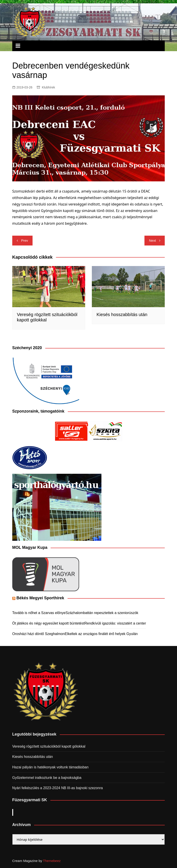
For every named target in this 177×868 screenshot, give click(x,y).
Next (152, 240)
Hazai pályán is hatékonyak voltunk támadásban (50, 767)
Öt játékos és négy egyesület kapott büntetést (48, 623)
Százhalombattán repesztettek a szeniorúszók (102, 613)
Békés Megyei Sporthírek (40, 598)
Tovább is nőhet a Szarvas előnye (39, 613)
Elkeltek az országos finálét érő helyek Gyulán (101, 634)
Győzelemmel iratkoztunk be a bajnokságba (47, 778)
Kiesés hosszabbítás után (122, 314)
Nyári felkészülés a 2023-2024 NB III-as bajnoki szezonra (58, 788)
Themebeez (52, 861)
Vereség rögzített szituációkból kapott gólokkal (49, 746)
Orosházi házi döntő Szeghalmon (39, 634)
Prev (25, 240)
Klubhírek (48, 87)
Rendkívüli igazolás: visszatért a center (115, 623)
